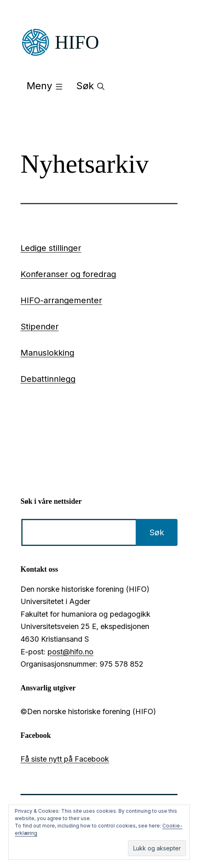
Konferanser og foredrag (68, 274)
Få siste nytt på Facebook (65, 759)
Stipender (40, 327)
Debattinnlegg (48, 379)
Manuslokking (47, 353)
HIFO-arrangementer (61, 300)
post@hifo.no (71, 652)
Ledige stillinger (51, 248)
